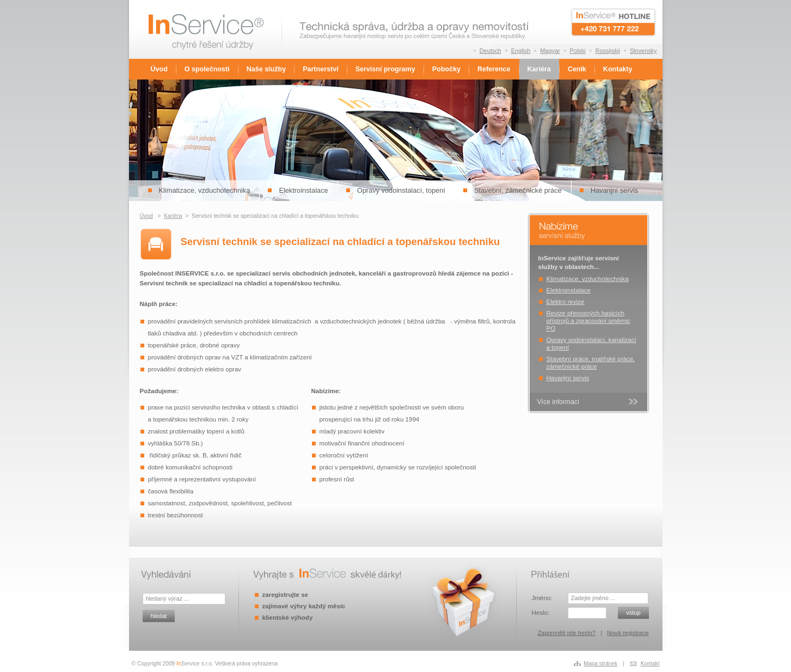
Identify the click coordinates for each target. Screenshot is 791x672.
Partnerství (320, 69)
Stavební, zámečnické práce (518, 190)
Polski (578, 51)
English (521, 51)
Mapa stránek (600, 664)
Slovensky (643, 51)
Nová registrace (628, 633)
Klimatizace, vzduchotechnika (205, 190)
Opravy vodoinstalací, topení (401, 190)
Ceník (577, 69)
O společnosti (207, 69)
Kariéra (539, 69)
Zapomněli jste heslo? (566, 633)
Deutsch (490, 51)
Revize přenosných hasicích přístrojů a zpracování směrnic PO (588, 321)
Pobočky (446, 69)
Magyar (550, 51)
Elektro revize (566, 302)
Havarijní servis (614, 190)
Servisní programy (385, 69)
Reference (494, 69)
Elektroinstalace (303, 190)
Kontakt (650, 664)
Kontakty (618, 69)
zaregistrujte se (285, 595)
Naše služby (266, 69)
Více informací (559, 402)
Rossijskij (608, 51)
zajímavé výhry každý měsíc (304, 606)
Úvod (159, 69)
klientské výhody (288, 618)
